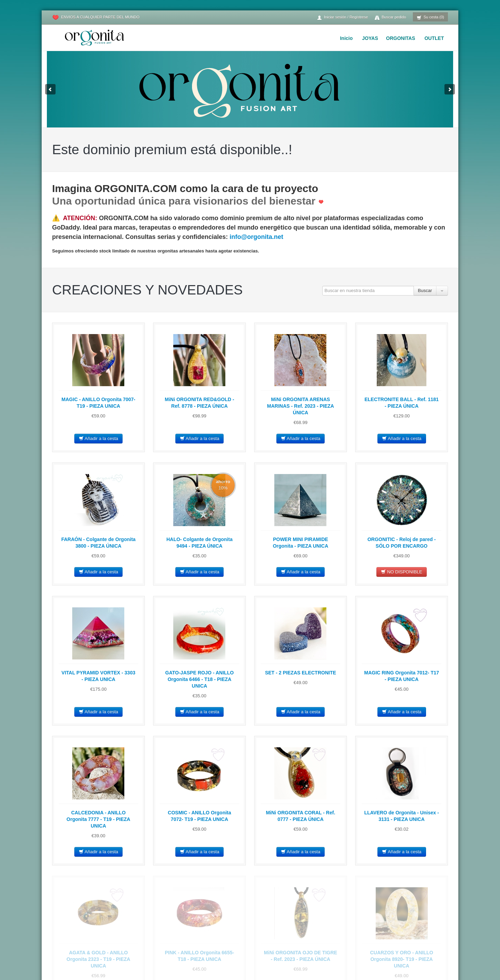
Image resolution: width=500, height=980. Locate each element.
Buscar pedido (390, 18)
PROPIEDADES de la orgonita (359, 929)
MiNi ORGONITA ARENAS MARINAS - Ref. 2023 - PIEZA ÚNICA (301, 406)
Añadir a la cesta (99, 438)
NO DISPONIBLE (402, 572)
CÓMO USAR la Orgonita (354, 921)
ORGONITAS (401, 38)
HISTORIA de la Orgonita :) (355, 954)
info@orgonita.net (256, 237)
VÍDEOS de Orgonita (349, 946)
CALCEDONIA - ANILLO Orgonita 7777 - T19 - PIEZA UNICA (99, 819)
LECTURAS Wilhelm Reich (355, 962)
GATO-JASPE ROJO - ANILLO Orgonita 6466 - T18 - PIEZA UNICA (199, 679)
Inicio (346, 38)
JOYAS (370, 38)
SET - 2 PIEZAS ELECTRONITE (301, 673)
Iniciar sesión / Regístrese (342, 18)
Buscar (425, 290)
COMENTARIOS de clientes (356, 971)
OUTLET (434, 38)
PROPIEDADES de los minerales (361, 937)
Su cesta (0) (430, 18)
